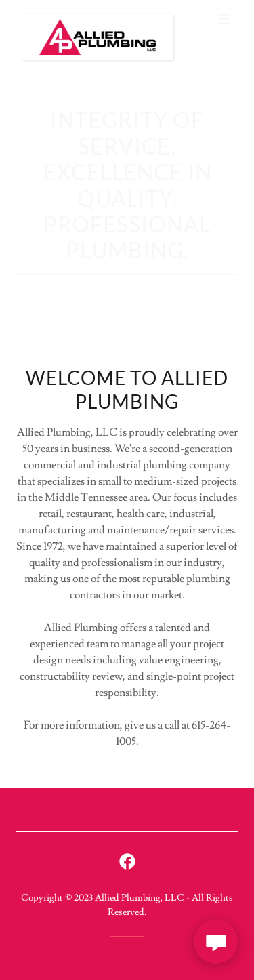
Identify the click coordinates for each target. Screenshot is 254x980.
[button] (224, 19)
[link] (94, 19)
